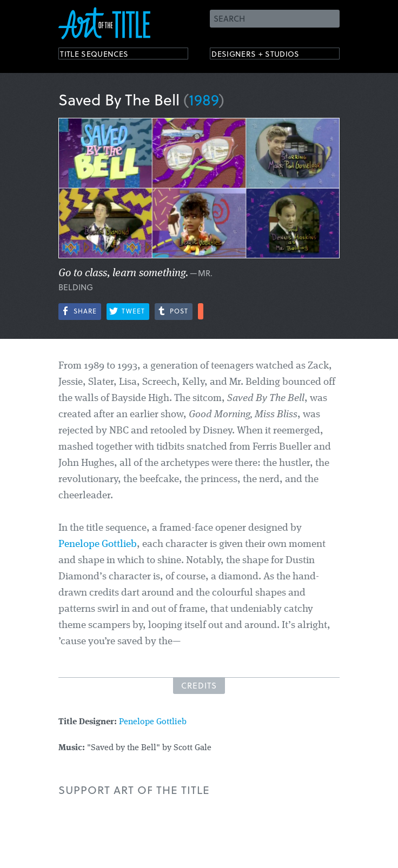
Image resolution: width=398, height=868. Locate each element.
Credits (199, 685)
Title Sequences (104, 55)
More (201, 311)
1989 (204, 99)
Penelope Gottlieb (98, 545)
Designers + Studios (267, 55)
